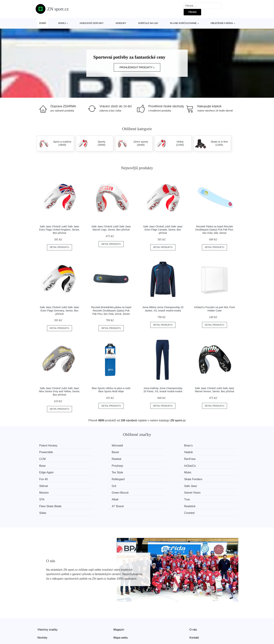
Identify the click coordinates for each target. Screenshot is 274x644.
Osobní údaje (122, 624)
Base (95, 459)
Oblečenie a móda (222, 23)
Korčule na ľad (148, 23)
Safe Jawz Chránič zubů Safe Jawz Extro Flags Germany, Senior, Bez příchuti (60, 310)
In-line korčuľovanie (183, 23)
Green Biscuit (152, 478)
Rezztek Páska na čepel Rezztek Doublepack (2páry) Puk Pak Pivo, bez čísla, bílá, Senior (214, 230)
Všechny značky (48, 608)
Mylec (148, 465)
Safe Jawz (46, 478)
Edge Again (47, 465)
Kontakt (194, 616)
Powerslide (203, 446)
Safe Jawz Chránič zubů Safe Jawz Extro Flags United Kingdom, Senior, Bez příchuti (59, 230)
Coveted (201, 491)
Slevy (41, 624)
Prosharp (150, 459)
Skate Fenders (101, 472)
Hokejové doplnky (92, 23)
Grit (198, 472)
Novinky (42, 616)
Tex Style (98, 465)
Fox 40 (200, 465)
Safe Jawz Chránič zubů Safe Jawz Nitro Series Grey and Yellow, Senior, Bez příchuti (60, 391)
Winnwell (98, 446)
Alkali (95, 485)
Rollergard (46, 472)
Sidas (147, 491)
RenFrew (46, 459)
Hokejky (121, 23)
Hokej (62, 23)
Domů (43, 23)
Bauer (44, 452)
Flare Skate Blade (207, 485)
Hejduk (96, 452)
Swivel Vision (204, 478)
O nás (193, 608)
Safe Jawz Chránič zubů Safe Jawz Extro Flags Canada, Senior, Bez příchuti (163, 230)
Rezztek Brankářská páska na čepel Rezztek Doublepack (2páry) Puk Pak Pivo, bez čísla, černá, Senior (111, 310)
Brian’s (148, 446)
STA (43, 485)
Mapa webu (121, 616)
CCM (147, 452)
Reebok (201, 452)
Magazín (119, 608)
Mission (97, 478)
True (147, 485)
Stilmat (148, 472)
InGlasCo (202, 459)
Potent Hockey (49, 446)
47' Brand (46, 491)
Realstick (98, 491)
